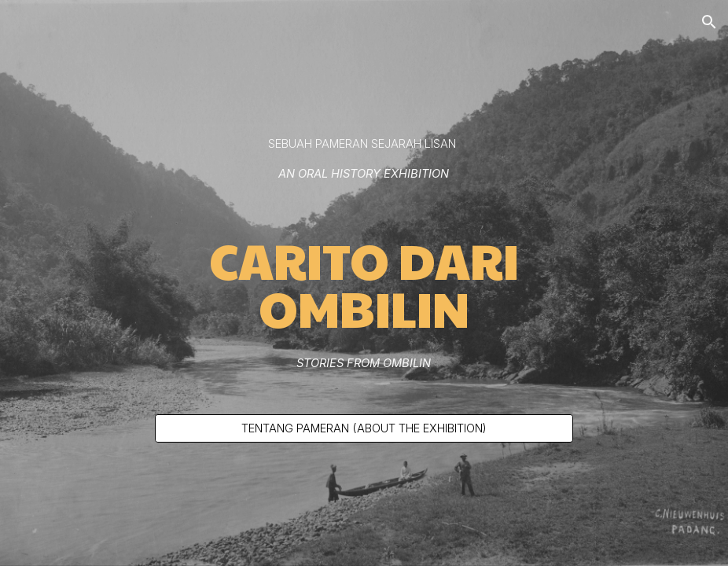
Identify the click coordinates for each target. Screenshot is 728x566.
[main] (364, 159)
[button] (709, 22)
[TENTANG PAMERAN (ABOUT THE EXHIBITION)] (364, 428)
